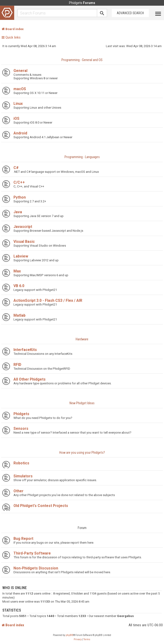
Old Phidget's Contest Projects (41, 506)
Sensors (21, 429)
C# (16, 168)
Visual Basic (24, 242)
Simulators (23, 476)
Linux (18, 104)
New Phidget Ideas (82, 403)
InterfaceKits (25, 350)
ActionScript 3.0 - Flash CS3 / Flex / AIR (48, 300)
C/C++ (19, 182)
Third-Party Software (32, 553)
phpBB (69, 635)
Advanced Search (130, 13)
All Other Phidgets (30, 379)
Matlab (19, 315)
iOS (16, 118)
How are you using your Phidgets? (82, 453)
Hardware (82, 339)
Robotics (21, 463)
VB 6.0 (19, 286)
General (20, 71)
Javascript (23, 227)
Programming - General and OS (82, 60)
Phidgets (21, 414)
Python (20, 197)
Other (18, 491)
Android (20, 133)
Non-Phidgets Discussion (36, 568)
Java (18, 212)
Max (17, 271)
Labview (21, 256)
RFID (17, 365)
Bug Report (23, 539)
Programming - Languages (82, 157)
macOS (20, 89)
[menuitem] (78, 640)
